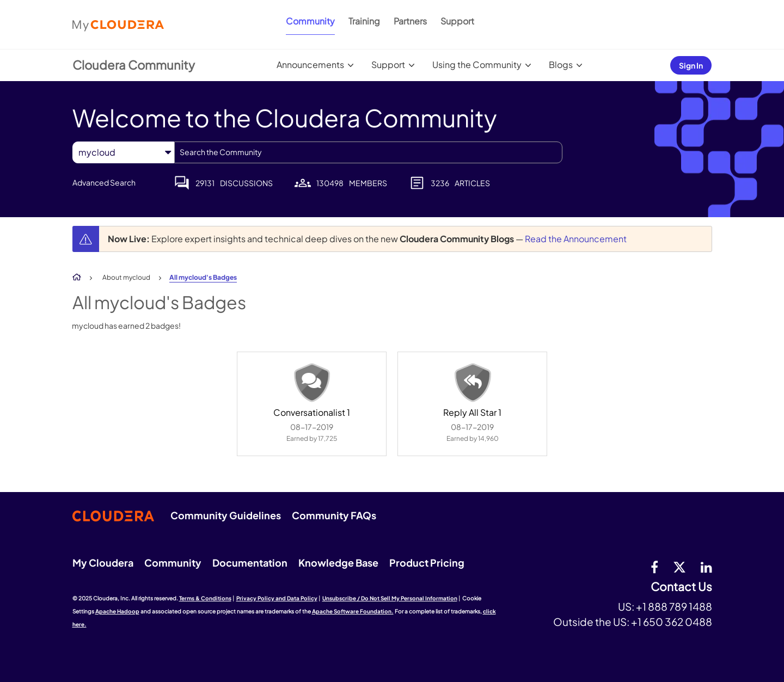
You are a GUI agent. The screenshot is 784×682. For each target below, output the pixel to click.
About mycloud (126, 277)
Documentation (250, 563)
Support (457, 21)
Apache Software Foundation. (353, 611)
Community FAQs (334, 515)
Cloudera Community (134, 65)
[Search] (368, 152)
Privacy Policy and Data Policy (277, 598)
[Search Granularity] (123, 152)
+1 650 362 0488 (672, 622)
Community (310, 21)
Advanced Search (104, 182)
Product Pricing (427, 563)
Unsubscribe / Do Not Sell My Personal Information (390, 598)
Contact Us (681, 587)
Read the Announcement (576, 239)
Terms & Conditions (205, 598)
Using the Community (477, 64)
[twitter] (679, 567)
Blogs (561, 64)
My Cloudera (103, 563)
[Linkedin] (706, 567)
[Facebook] (654, 567)
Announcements (310, 64)
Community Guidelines (226, 515)
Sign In (691, 65)
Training (364, 21)
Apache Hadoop (117, 611)
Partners (410, 21)
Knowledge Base (338, 563)
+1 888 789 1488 (674, 606)
